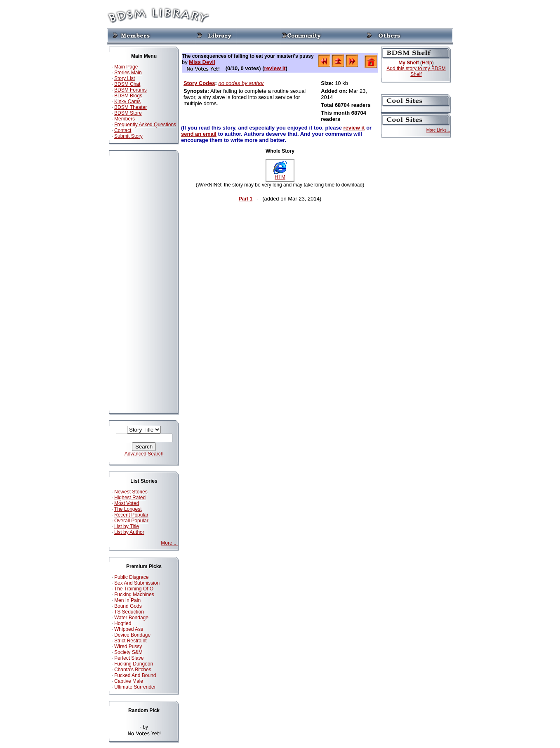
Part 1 (246, 199)
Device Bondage (132, 635)
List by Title (127, 526)
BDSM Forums (131, 90)
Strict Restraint (131, 641)
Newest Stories (131, 492)
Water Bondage (131, 618)
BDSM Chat (127, 84)
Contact (123, 130)
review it (275, 68)
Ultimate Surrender (135, 687)
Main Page (126, 67)
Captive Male (129, 681)
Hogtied (123, 623)
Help (427, 63)
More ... (169, 543)
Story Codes (199, 83)
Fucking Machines (134, 595)
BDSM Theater (131, 107)
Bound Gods (128, 606)
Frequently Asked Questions (145, 125)
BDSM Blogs (128, 96)
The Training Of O (134, 589)
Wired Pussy (128, 647)
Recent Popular (131, 515)
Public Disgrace (131, 577)
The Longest (128, 509)
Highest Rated (130, 498)
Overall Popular (131, 521)
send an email (199, 134)
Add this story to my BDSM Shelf (416, 71)
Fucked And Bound (135, 675)
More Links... (438, 130)
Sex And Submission (137, 583)
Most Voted (127, 503)
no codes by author (241, 83)
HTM (280, 175)
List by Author (129, 532)
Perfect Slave (129, 658)
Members (125, 119)
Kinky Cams (127, 101)
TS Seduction (129, 612)
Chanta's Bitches (133, 670)
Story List (125, 78)
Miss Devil (202, 62)
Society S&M (128, 652)
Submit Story (128, 136)
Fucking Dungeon (134, 664)
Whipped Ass (129, 629)
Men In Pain (127, 600)
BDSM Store (128, 113)
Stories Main (128, 73)
